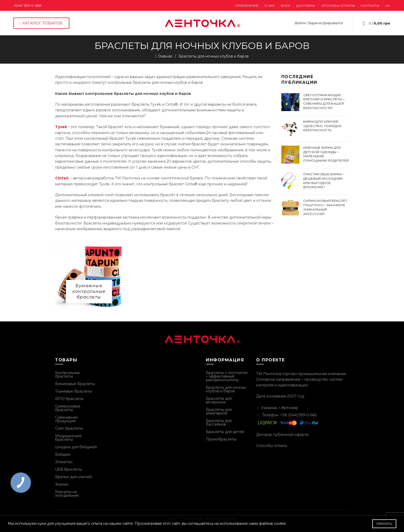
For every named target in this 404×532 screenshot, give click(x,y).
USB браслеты (69, 469)
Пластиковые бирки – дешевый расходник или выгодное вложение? (324, 181)
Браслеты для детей (225, 432)
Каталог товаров (41, 23)
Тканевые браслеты (74, 391)
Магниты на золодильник (67, 494)
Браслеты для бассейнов (219, 422)
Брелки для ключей (73, 477)
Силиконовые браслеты (68, 408)
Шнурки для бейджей (76, 447)
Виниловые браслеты (75, 384)
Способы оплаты (338, 6)
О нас (270, 6)
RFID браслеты (69, 399)
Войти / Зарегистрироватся (319, 23)
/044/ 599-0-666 (28, 5)
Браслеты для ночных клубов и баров (226, 389)
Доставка (306, 6)
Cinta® (62, 178)
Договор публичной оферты (282, 435)
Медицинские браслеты (68, 438)
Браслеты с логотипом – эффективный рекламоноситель (227, 376)
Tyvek (61, 127)
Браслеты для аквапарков (219, 411)
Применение (247, 6)
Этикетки (64, 462)
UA (388, 6)
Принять (384, 524)
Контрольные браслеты (68, 375)
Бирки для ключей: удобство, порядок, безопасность (323, 126)
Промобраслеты (221, 439)
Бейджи (63, 454)
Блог (286, 6)
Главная (165, 56)
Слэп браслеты (69, 428)
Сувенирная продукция (66, 419)
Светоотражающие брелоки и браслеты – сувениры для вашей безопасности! (324, 101)
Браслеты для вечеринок (219, 400)
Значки (62, 484)
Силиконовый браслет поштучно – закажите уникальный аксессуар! (325, 207)
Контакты (370, 6)
